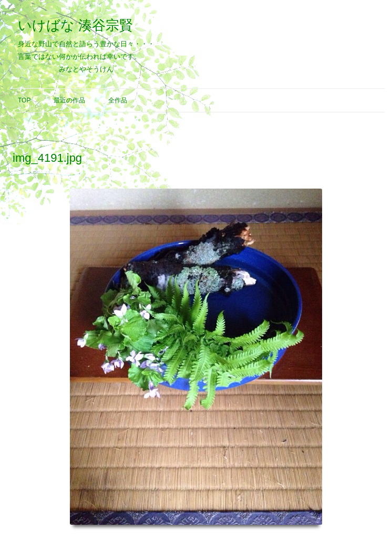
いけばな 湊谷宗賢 (75, 25)
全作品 (118, 100)
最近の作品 (69, 100)
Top (24, 100)
